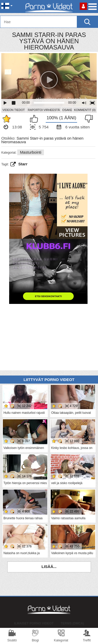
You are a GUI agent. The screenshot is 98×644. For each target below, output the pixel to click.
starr (23, 164)
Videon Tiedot (13, 110)
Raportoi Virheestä (44, 110)
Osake (67, 110)
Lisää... (49, 567)
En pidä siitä (88, 119)
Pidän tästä (35, 119)
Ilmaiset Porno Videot (34, 623)
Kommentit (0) (85, 110)
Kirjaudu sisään (83, 6)
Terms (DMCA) (72, 623)
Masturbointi (31, 152)
